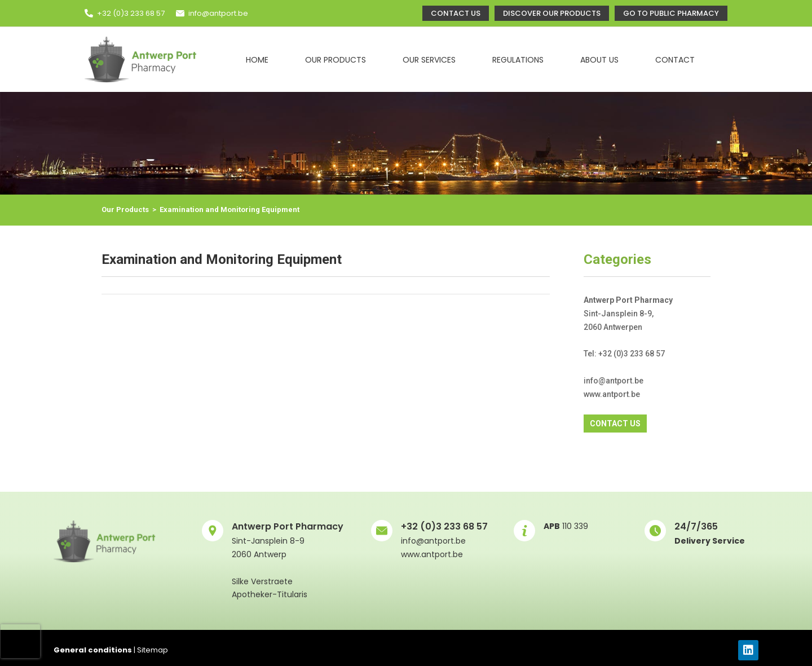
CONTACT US (615, 424)
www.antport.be (432, 554)
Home (257, 60)
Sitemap (153, 650)
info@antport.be (218, 13)
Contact (675, 60)
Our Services (429, 60)
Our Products (336, 60)
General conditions (93, 650)
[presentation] (20, 641)
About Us (599, 60)
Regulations (518, 60)
